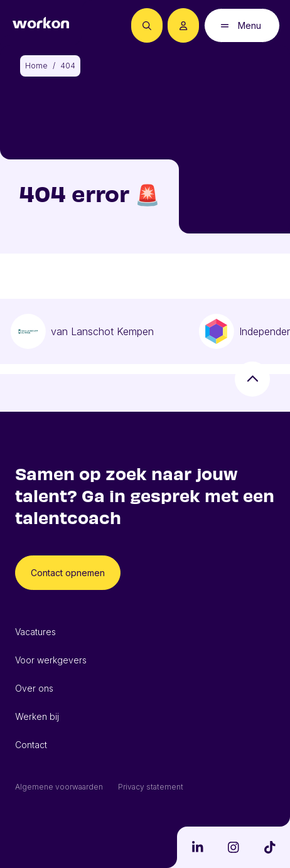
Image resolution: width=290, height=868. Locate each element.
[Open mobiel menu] (242, 25)
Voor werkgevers (51, 660)
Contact (31, 745)
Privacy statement (151, 787)
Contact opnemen (68, 573)
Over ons (34, 688)
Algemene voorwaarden (59, 787)
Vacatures (35, 632)
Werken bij (37, 716)
